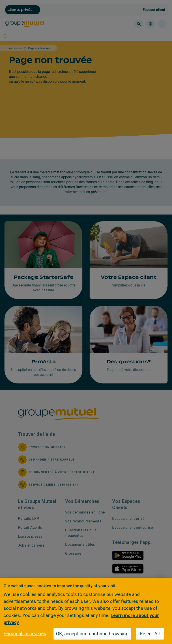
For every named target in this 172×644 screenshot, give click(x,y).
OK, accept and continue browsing (92, 634)
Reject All (150, 634)
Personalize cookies (25, 633)
